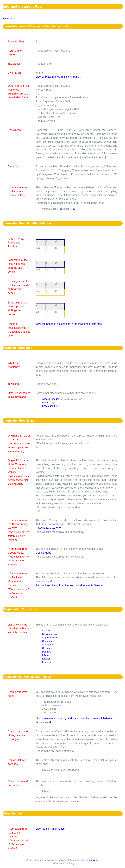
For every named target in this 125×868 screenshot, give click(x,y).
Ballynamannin (50, 634)
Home (6, 18)
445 (60, 209)
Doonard (47, 652)
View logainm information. (51, 829)
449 (73, 209)
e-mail (92, 860)
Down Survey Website (48, 528)
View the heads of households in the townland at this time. (69, 324)
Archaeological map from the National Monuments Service (69, 585)
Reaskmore (48, 662)
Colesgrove (48, 645)
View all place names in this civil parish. (58, 77)
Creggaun (47, 648)
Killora (45, 655)
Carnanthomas (50, 641)
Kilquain (46, 659)
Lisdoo (46, 403)
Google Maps (43, 553)
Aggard (46, 631)
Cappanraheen (50, 638)
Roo (38, 447)
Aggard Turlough (51, 399)
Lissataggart (49, 406)
